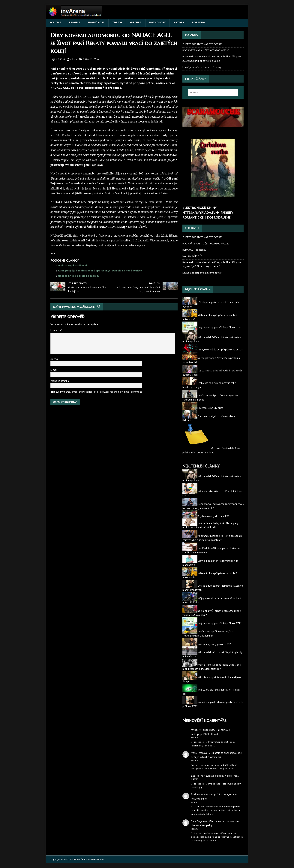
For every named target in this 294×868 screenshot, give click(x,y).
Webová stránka (60, 381)
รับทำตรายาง (199, 795)
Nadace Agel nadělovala (73, 266)
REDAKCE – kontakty (194, 250)
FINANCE (75, 23)
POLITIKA (55, 23)
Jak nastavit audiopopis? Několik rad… (210, 732)
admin (73, 60)
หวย (193, 776)
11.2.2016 (60, 60)
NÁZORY (179, 23)
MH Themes (98, 860)
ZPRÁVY (87, 60)
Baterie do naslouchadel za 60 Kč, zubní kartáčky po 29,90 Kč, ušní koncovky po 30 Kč (212, 59)
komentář (56, 330)
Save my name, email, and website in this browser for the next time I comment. (98, 392)
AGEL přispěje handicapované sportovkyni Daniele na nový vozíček (100, 271)
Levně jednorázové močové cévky (202, 67)
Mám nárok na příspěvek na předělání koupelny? (215, 823)
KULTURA (136, 23)
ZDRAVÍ (117, 23)
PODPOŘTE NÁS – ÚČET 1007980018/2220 (206, 51)
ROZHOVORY (157, 23)
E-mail (54, 370)
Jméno (54, 359)
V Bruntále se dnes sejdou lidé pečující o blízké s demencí (216, 755)
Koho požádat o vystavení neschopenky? (214, 797)
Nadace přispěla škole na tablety (79, 276)
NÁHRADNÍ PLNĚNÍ (193, 256)
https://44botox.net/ (203, 730)
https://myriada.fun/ (201, 212)
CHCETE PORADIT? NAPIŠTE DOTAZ (202, 44)
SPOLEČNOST (96, 23)
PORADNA (198, 23)
